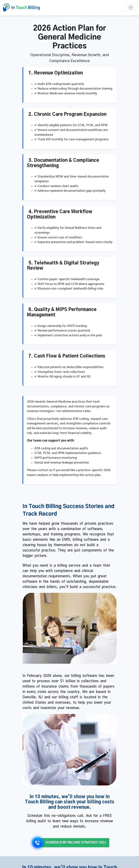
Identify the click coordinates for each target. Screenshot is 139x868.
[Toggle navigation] (131, 8)
